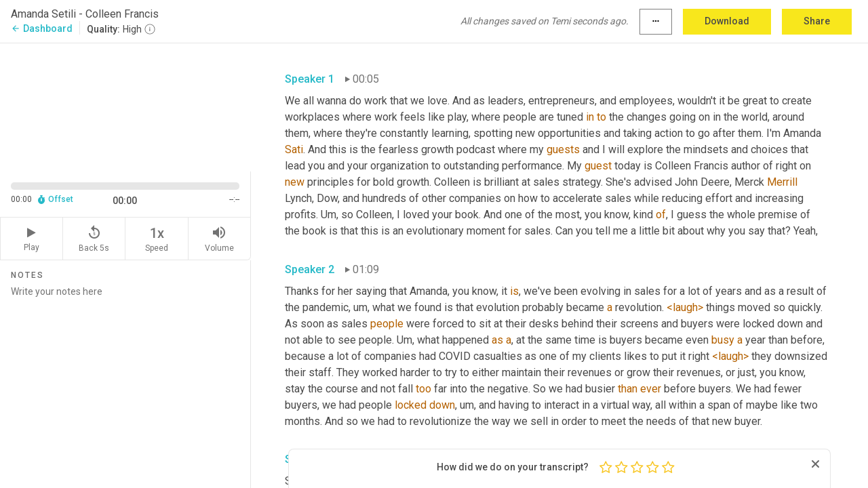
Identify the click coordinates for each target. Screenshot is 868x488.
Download (727, 21)
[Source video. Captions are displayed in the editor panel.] (125, 106)
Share (817, 21)
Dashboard (42, 28)
